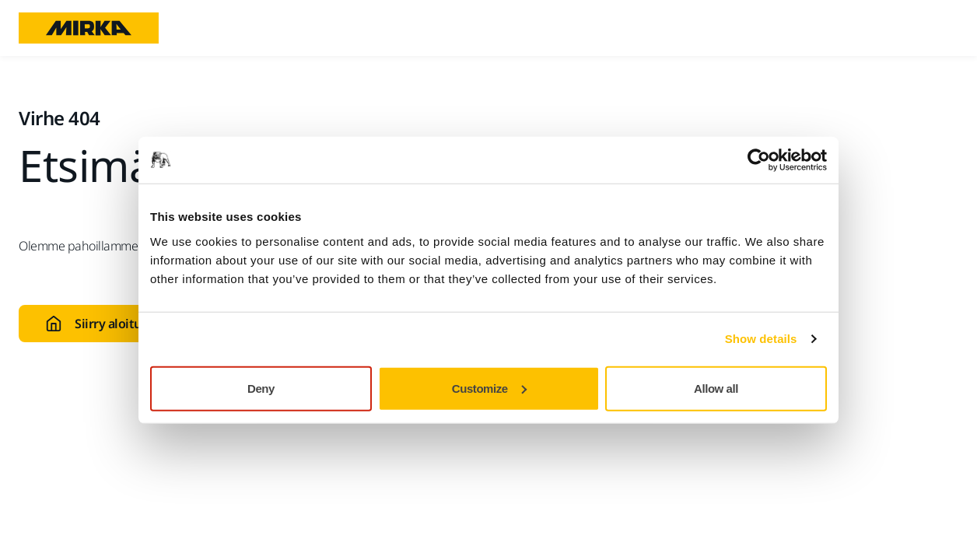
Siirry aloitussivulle (115, 324)
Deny (261, 388)
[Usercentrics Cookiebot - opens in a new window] (759, 160)
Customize (489, 388)
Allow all (716, 388)
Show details (761, 339)
